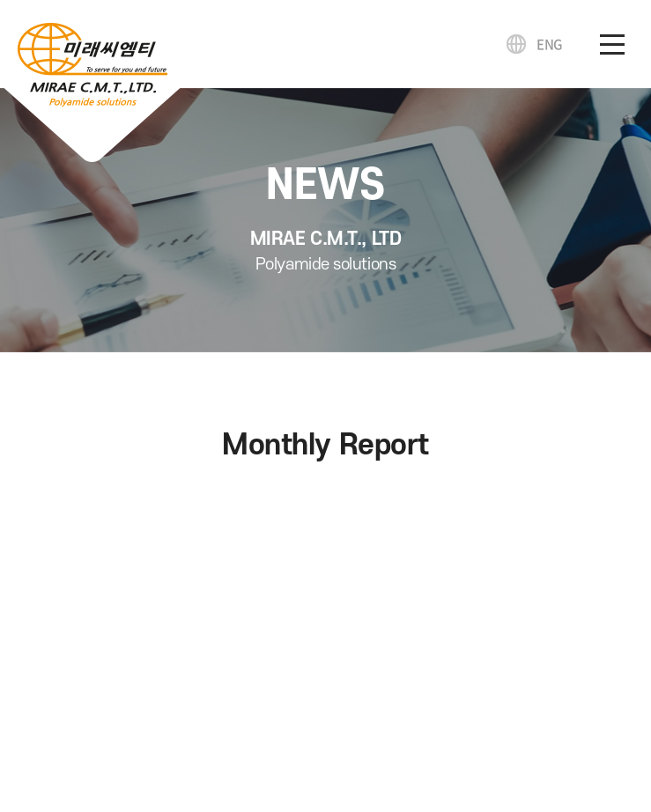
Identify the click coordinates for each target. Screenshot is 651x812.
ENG (550, 44)
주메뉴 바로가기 (0, 0)
